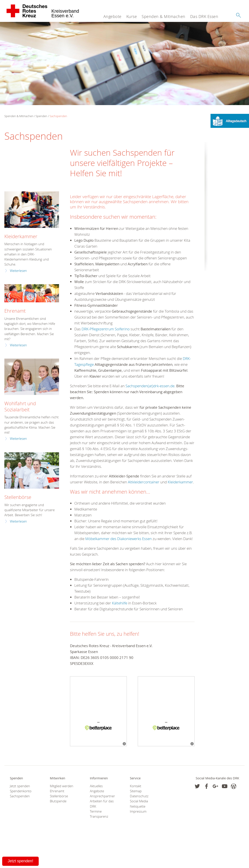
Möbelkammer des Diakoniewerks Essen (119, 539)
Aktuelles (96, 786)
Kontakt (136, 786)
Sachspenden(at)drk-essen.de (150, 386)
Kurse (132, 16)
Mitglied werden (62, 786)
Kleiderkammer (180, 482)
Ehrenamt (15, 311)
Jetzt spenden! (20, 861)
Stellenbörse (18, 497)
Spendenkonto (21, 791)
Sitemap (136, 791)
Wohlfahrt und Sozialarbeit (20, 406)
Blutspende (58, 801)
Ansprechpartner (102, 796)
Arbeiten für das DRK (102, 804)
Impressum (138, 811)
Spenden (41, 116)
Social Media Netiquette (139, 804)
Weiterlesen (18, 271)
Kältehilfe (120, 603)
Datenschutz (139, 796)
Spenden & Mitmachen (164, 16)
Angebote (112, 16)
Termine (96, 811)
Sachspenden (58, 116)
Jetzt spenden (20, 786)
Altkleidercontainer (144, 482)
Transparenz (99, 816)
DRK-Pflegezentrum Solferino (106, 329)
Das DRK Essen (204, 16)
